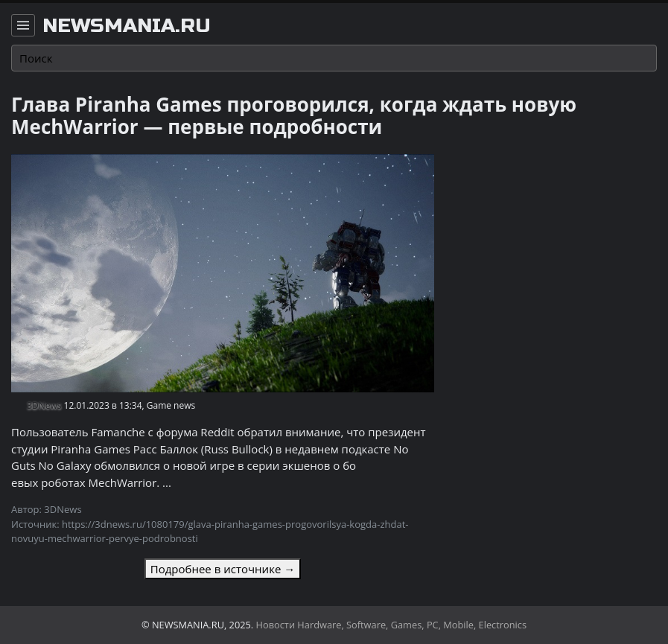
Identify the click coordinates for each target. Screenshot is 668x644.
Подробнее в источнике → (223, 569)
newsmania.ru (127, 26)
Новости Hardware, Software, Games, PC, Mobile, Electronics (392, 625)
